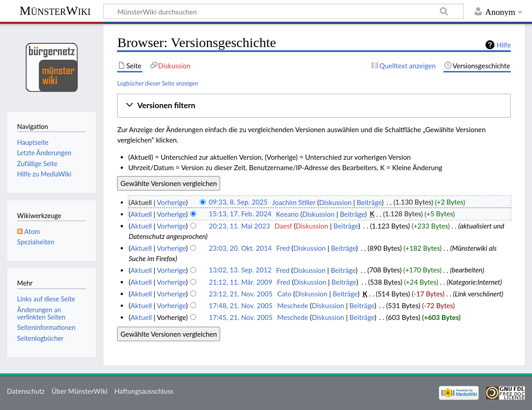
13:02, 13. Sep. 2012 (240, 270)
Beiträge (369, 202)
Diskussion (335, 202)
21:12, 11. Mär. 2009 (241, 282)
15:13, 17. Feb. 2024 (240, 214)
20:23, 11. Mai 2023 (240, 226)
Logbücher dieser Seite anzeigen (158, 83)
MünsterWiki (55, 11)
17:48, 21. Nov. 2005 (241, 305)
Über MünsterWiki (80, 391)
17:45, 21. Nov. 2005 (241, 317)
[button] (314, 105)
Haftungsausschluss (144, 391)
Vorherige (171, 202)
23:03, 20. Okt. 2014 (240, 248)
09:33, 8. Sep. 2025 (238, 202)
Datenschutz (26, 391)
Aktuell (141, 214)
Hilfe (504, 45)
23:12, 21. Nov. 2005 (241, 294)
